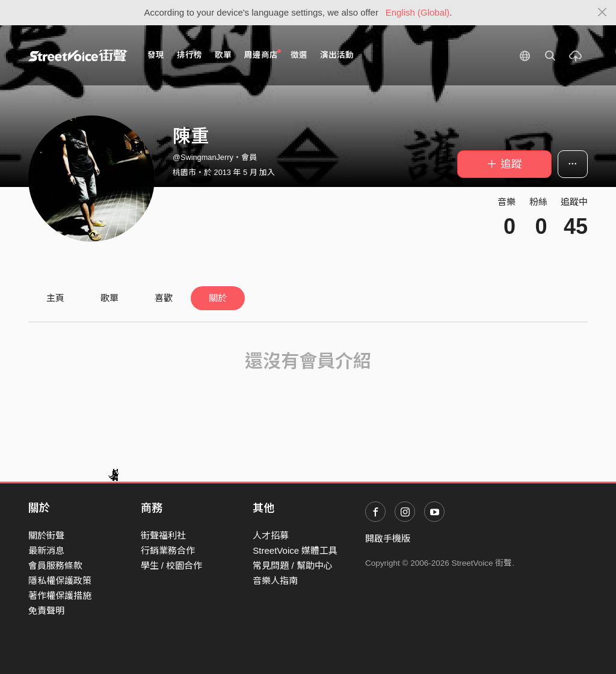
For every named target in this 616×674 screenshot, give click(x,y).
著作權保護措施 (60, 596)
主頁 (55, 298)
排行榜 (189, 55)
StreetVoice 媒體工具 (295, 550)
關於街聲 (46, 535)
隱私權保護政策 (60, 581)
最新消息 (46, 550)
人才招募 (271, 535)
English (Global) (418, 12)
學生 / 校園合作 (172, 565)
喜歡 (164, 298)
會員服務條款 (55, 565)
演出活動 (337, 55)
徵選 (299, 55)
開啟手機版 (388, 538)
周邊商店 (263, 54)
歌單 (223, 55)
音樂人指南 (275, 581)
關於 (218, 298)
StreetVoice (78, 55)
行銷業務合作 (168, 550)
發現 (156, 55)
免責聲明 (46, 611)
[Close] (602, 13)
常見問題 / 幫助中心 (293, 565)
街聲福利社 (163, 535)
